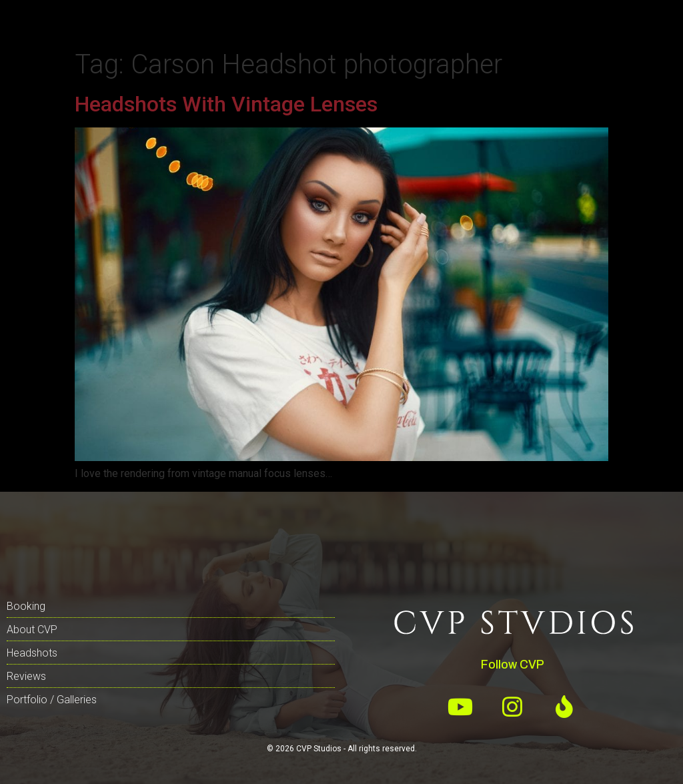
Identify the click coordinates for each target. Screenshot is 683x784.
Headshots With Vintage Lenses (226, 104)
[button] (41, 22)
